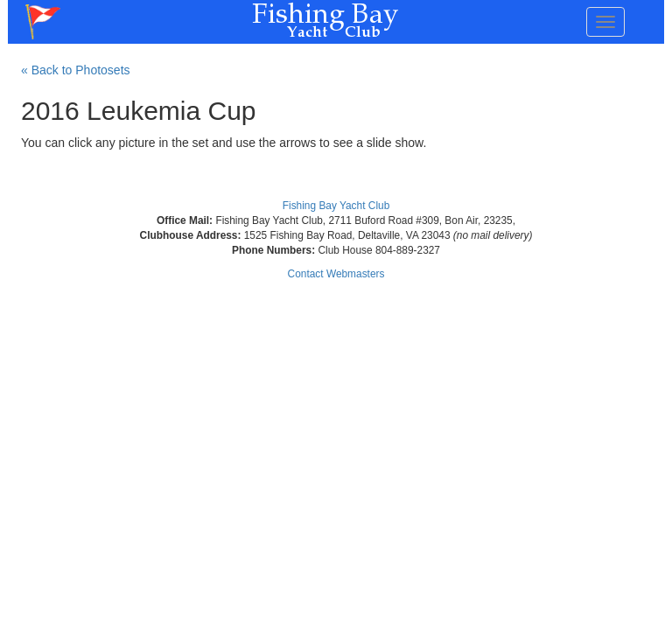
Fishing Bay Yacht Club (336, 206)
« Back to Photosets (76, 70)
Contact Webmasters (336, 274)
